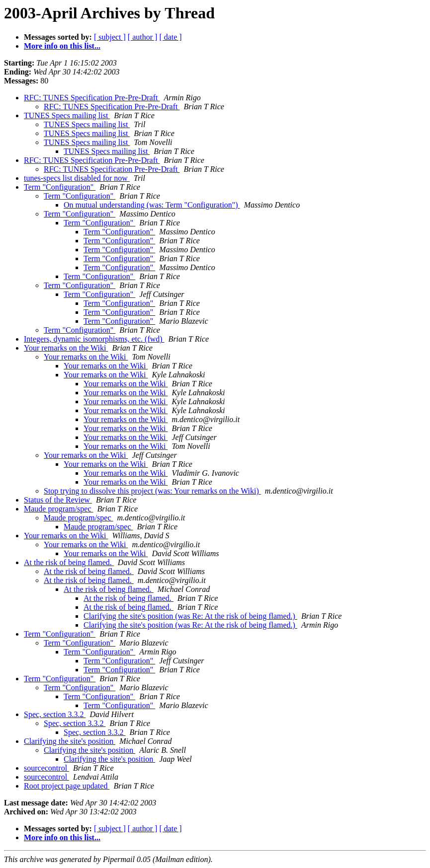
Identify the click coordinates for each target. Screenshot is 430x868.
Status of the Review (58, 500)
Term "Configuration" (60, 187)
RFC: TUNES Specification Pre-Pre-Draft (92, 98)
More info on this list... (62, 46)
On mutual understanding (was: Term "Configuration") (152, 205)
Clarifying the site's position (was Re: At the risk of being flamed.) (190, 616)
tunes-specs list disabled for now (77, 178)
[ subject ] (110, 37)
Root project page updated (67, 786)
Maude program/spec (59, 509)
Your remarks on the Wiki (66, 348)
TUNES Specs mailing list (67, 115)
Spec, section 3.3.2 (55, 714)
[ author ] (143, 37)
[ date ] (170, 37)
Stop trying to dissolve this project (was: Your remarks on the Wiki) (152, 491)
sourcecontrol (46, 768)
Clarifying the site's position (70, 741)
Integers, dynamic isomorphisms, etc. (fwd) (94, 339)
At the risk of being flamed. (69, 562)
